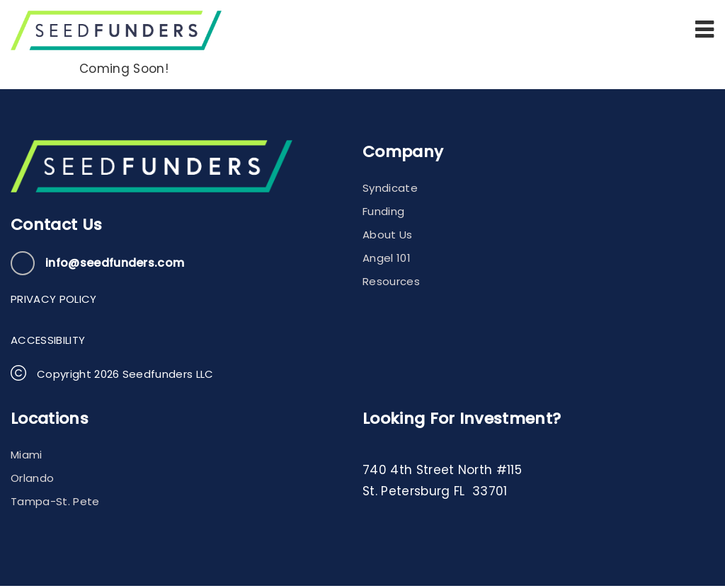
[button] (705, 30)
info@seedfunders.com (115, 266)
